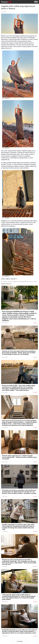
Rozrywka (35, 323)
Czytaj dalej (20, 641)
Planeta (6, 2)
